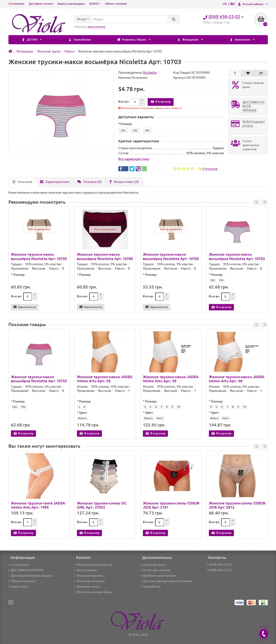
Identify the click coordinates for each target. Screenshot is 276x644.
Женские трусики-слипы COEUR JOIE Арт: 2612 (237, 505)
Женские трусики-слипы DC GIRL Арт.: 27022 (102, 505)
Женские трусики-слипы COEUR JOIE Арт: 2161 (171, 505)
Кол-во (124, 101)
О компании (16, 4)
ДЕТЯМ (244, 40)
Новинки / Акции (87, 40)
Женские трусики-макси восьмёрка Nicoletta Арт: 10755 (39, 256)
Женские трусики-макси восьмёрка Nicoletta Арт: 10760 (105, 256)
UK (225, 4)
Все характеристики (134, 159)
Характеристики (55, 182)
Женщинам (143, 40)
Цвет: (84, 413)
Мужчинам (195, 40)
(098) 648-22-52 (219, 570)
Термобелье (33, 40)
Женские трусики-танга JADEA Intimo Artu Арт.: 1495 (38, 505)
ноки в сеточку (96, 27)
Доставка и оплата (41, 4)
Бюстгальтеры (86, 570)
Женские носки (87, 587)
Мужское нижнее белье (93, 592)
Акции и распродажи (71, 4)
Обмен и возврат (116, 4)
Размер (126, 124)
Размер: (19, 275)
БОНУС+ (95, 4)
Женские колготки (90, 581)
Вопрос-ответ (124, 182)
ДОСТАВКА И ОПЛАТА (26, 570)
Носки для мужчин (155, 570)
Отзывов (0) (89, 182)
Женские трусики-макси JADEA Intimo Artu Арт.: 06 (237, 379)
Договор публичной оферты (30, 576)
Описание (23, 182)
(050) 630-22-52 (219, 565)
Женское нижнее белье (93, 565)
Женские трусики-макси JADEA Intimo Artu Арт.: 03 (105, 379)
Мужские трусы (153, 565)
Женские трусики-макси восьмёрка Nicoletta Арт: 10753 (237, 256)
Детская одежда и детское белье (166, 581)
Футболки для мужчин (158, 576)
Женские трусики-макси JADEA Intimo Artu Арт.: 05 (171, 379)
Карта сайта (18, 587)
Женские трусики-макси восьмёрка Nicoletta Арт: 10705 (171, 256)
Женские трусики (89, 576)
